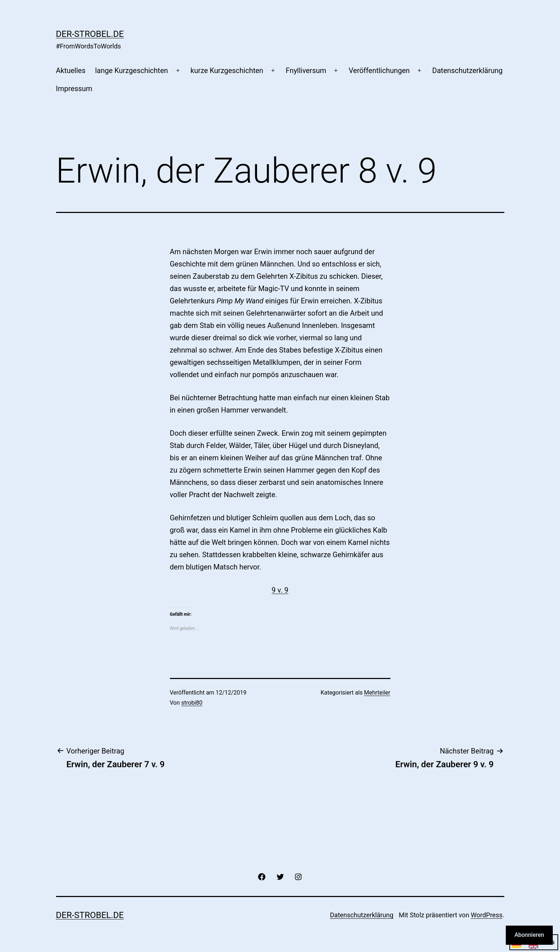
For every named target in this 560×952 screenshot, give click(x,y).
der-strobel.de (90, 34)
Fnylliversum (306, 71)
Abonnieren (529, 935)
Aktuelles (71, 71)
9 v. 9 (280, 590)
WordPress (486, 915)
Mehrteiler (377, 693)
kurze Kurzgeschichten (227, 71)
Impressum (74, 89)
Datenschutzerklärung (468, 71)
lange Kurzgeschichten (132, 71)
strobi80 (192, 703)
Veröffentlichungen (379, 71)
